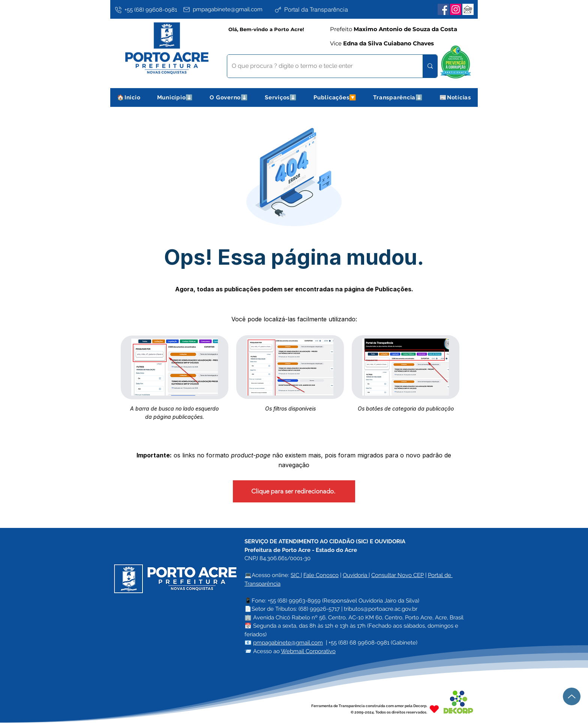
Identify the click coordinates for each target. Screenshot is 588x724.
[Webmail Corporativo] (468, 9)
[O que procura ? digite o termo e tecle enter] (319, 66)
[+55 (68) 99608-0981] (147, 10)
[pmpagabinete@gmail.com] (227, 9)
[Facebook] (443, 9)
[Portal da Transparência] (319, 9)
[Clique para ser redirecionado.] (294, 491)
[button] (175, 97)
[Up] (572, 696)
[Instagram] (456, 9)
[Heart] (434, 709)
